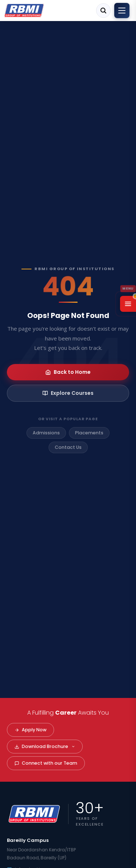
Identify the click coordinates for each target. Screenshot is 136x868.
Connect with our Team (46, 763)
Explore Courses (68, 393)
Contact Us (68, 447)
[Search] (103, 11)
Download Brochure (45, 746)
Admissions (46, 433)
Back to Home (68, 372)
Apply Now (30, 730)
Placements (89, 433)
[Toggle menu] (122, 11)
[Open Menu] (128, 304)
